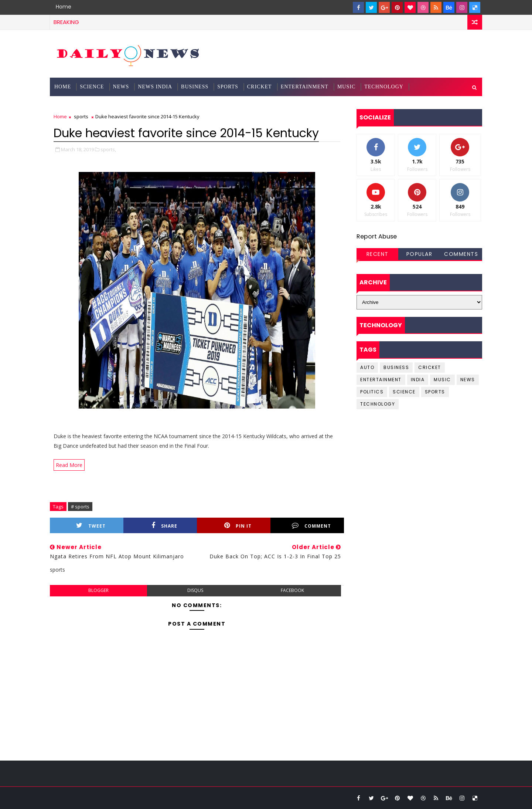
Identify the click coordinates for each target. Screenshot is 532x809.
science (92, 87)
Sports (228, 87)
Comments (461, 254)
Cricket (260, 87)
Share (164, 526)
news (468, 380)
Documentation (79, 105)
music (442, 380)
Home (64, 7)
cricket (430, 367)
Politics (372, 392)
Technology (384, 87)
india (418, 380)
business (396, 367)
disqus (195, 590)
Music (346, 87)
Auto (367, 367)
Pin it (238, 526)
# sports (80, 507)
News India (155, 87)
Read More (69, 465)
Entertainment (305, 87)
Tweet (91, 526)
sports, (108, 149)
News (121, 87)
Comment (311, 526)
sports (81, 116)
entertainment (381, 380)
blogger (98, 590)
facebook (292, 590)
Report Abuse (377, 236)
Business (195, 87)
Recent (378, 254)
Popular (420, 254)
